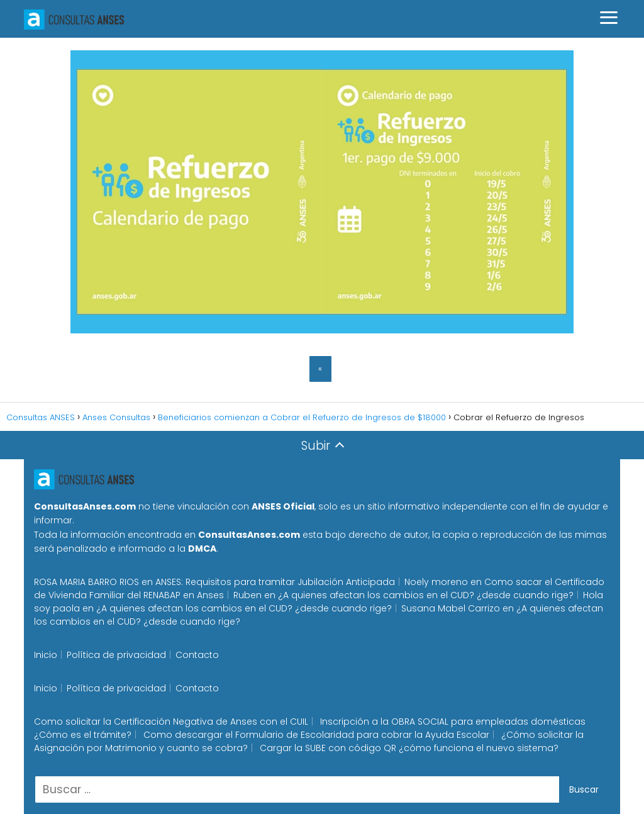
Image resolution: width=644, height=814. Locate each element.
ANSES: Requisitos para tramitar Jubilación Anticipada (275, 582)
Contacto (197, 655)
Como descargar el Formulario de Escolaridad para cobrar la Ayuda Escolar (316, 735)
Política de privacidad (116, 655)
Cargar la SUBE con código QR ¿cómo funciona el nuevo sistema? (409, 748)
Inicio (46, 655)
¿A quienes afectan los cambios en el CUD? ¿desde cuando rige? (426, 595)
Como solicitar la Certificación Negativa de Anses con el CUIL (171, 722)
